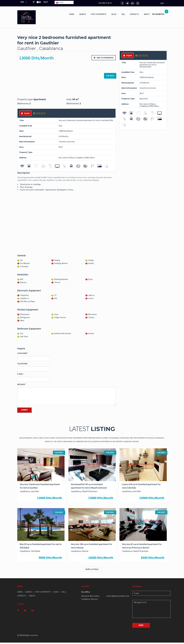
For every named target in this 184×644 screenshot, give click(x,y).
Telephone (22, 364)
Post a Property (99, 14)
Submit (24, 410)
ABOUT (147, 14)
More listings (92, 570)
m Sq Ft (41, 2)
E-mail (20, 374)
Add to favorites (104, 58)
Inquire (25, 113)
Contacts (134, 14)
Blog (114, 14)
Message (21, 384)
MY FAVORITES (160, 13)
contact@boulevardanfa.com (117, 597)
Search (83, 14)
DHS (21, 2)
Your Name (22, 353)
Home (72, 14)
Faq (123, 14)
